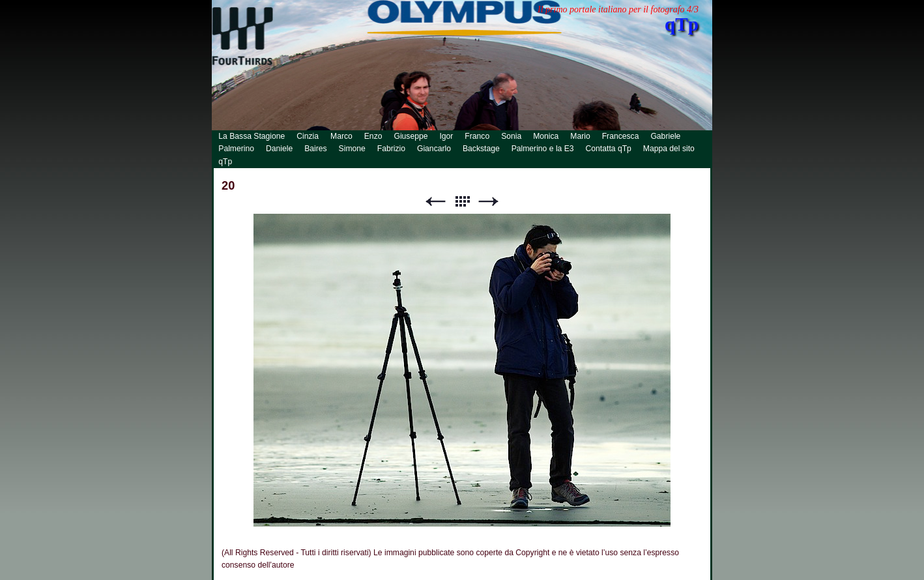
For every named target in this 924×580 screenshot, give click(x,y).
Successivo (489, 202)
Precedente (435, 202)
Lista (462, 202)
